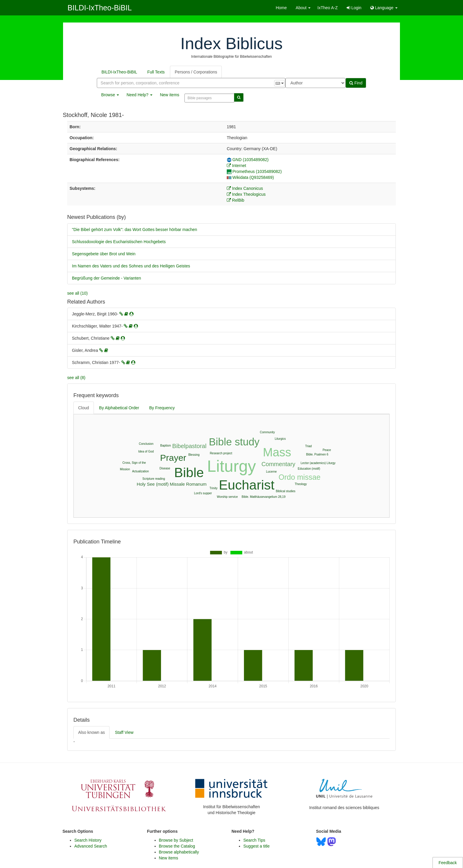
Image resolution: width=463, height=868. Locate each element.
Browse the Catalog (177, 846)
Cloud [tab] (84, 408)
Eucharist (247, 485)
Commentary (278, 464)
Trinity (214, 488)
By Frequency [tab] (162, 408)
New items (169, 95)
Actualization (140, 471)
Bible (189, 472)
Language (384, 8)
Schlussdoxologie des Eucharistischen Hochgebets (119, 242)
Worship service (227, 497)
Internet (236, 166)
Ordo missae (300, 477)
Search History (88, 840)
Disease (165, 468)
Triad (308, 446)
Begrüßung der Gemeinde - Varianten (106, 278)
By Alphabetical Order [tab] (119, 408)
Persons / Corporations (196, 72)
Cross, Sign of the (134, 463)
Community (267, 432)
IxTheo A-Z (327, 8)
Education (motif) (309, 469)
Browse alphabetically (179, 852)
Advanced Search (91, 846)
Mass (277, 452)
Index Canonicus (245, 188)
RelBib (235, 200)
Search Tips (254, 840)
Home (281, 8)
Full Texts (156, 72)
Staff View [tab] (124, 732)
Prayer (173, 458)
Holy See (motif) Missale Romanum (172, 484)
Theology (301, 484)
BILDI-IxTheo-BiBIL (100, 8)
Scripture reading (154, 479)
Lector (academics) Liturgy (318, 463)
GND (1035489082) (248, 160)
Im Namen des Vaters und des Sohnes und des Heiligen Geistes (131, 266)
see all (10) (77, 293)
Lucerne (271, 472)
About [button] (303, 8)
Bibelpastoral (189, 446)
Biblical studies (286, 491)
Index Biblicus (231, 43)
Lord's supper (203, 493)
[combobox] (191, 83)
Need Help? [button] (139, 95)
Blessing (194, 455)
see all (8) (76, 378)
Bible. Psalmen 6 (317, 454)
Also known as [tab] (91, 732)
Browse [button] (110, 95)
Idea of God (146, 451)
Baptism (165, 446)
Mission (125, 469)
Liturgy (232, 466)
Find (356, 83)
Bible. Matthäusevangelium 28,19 (263, 497)
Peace (327, 450)
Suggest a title (257, 846)
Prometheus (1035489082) (254, 171)
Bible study (234, 442)
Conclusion (146, 444)
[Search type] (315, 83)
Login (354, 8)
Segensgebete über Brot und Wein (104, 254)
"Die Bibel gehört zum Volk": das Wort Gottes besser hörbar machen (135, 230)
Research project (221, 453)
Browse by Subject (176, 840)
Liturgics (280, 439)
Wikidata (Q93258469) (250, 177)
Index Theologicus (246, 194)
